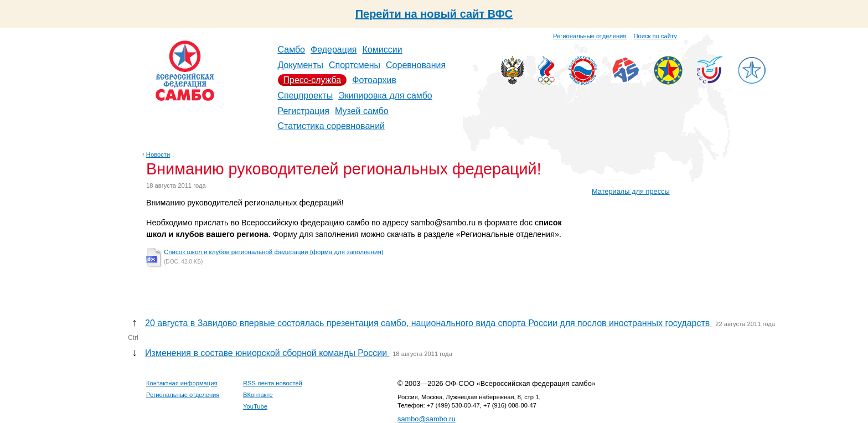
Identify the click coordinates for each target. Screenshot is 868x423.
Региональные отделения (590, 36)
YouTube (255, 406)
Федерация (334, 50)
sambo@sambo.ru (427, 419)
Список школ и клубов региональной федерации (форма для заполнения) (274, 252)
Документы (301, 65)
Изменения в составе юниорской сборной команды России (267, 353)
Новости (158, 154)
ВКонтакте (258, 395)
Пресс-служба (312, 80)
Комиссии (383, 50)
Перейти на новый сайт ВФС (434, 14)
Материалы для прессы (631, 191)
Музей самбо (362, 111)
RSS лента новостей (273, 383)
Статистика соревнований (332, 126)
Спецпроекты (306, 96)
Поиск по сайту (655, 36)
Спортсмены (355, 65)
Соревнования (416, 65)
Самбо (292, 50)
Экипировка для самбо (385, 96)
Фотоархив (374, 80)
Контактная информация (182, 383)
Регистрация (304, 111)
